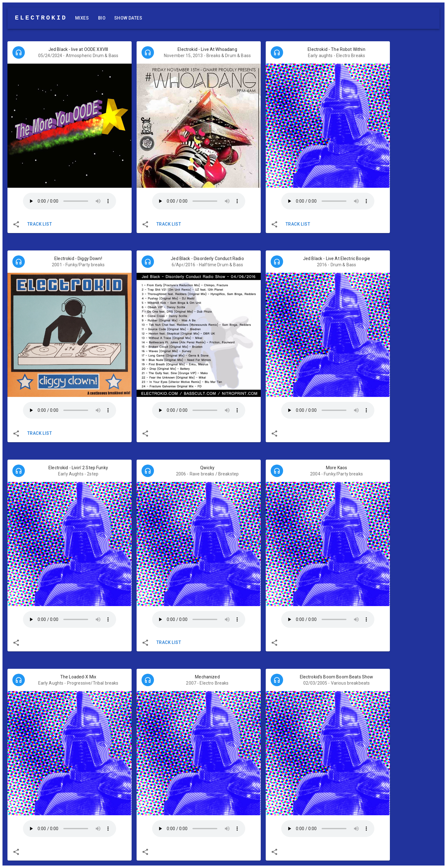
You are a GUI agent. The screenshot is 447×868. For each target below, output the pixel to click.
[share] (16, 224)
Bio (102, 18)
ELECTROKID (41, 18)
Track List (40, 224)
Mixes (82, 18)
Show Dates (128, 18)
